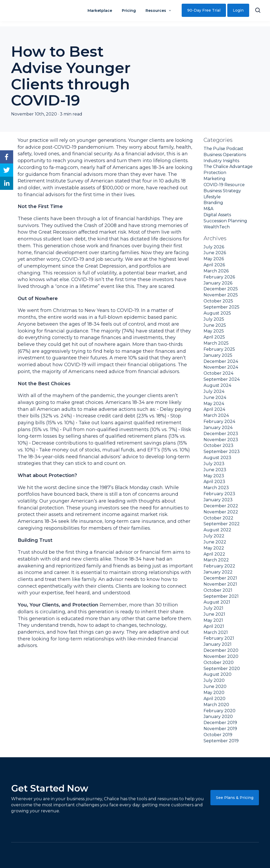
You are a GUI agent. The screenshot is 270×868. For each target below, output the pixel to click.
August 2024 (217, 385)
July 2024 (214, 391)
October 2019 (218, 735)
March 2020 (216, 705)
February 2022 (219, 566)
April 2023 (214, 482)
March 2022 (216, 560)
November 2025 (221, 295)
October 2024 (218, 373)
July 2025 (214, 319)
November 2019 (220, 729)
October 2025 (218, 301)
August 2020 (218, 674)
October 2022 (218, 518)
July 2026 (214, 247)
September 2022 (222, 524)
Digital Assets (217, 215)
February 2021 (219, 638)
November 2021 (220, 584)
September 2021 (221, 596)
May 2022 (214, 548)
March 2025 (216, 343)
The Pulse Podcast (223, 149)
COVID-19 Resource (224, 185)
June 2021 (214, 614)
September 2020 (222, 669)
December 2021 (220, 578)
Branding (213, 203)
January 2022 (218, 572)
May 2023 (214, 476)
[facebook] (7, 157)
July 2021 (213, 608)
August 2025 (217, 313)
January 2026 (218, 283)
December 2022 (221, 506)
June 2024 (215, 397)
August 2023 (217, 458)
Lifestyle (212, 197)
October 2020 (219, 662)
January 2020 (218, 717)
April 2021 (214, 626)
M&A (208, 209)
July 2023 (214, 464)
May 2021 (213, 620)
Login (238, 10)
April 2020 (214, 699)
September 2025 (221, 307)
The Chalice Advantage (228, 167)
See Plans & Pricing (235, 798)
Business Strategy (222, 191)
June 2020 (215, 686)
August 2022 (217, 530)
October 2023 (218, 445)
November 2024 (221, 367)
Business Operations (225, 155)
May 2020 (214, 693)
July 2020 (214, 680)
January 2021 (218, 644)
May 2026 (214, 259)
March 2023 (216, 488)
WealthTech (217, 227)
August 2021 (217, 602)
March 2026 (216, 271)
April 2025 (214, 337)
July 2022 (214, 536)
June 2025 (215, 325)
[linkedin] (7, 183)
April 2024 (214, 409)
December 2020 (221, 650)
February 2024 (219, 421)
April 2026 (214, 265)
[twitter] (7, 170)
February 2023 (219, 494)
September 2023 (222, 452)
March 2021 (216, 632)
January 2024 (218, 428)
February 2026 (219, 277)
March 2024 (216, 415)
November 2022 (221, 512)
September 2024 (222, 379)
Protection (215, 173)
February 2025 (219, 349)
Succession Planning (225, 221)
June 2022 (215, 542)
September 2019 (221, 741)
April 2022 (214, 554)
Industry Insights (221, 161)
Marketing (214, 179)
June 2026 (215, 253)
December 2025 (221, 289)
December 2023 (221, 434)
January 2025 (218, 355)
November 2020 (221, 656)
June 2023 (215, 470)
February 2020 (220, 711)
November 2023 (221, 440)
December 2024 (221, 361)
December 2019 (220, 723)
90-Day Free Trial (204, 10)
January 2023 (218, 500)
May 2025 (214, 331)
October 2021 (218, 590)
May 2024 (214, 404)
